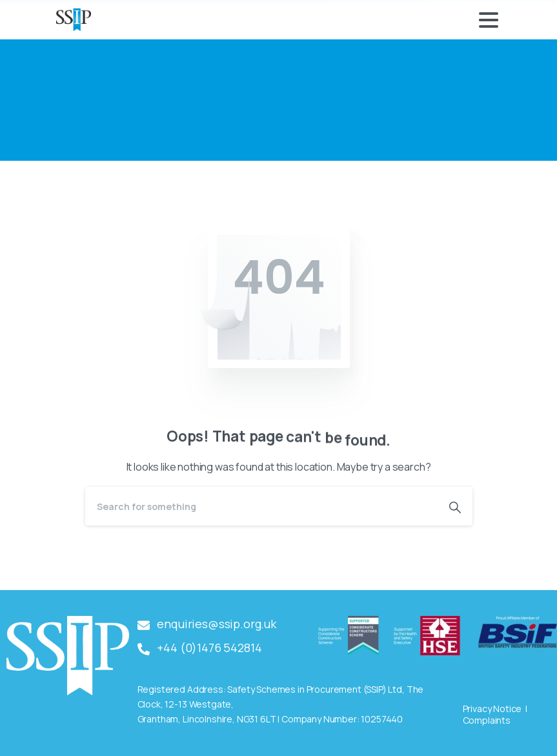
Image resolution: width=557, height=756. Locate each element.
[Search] (261, 506)
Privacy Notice (492, 709)
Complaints (487, 720)
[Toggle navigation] (489, 20)
